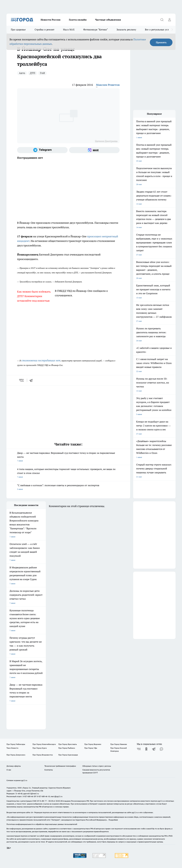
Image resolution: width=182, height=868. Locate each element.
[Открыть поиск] (162, 20)
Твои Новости (12, 748)
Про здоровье (18, 30)
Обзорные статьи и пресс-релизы (97, 766)
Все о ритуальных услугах (159, 30)
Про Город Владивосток (43, 755)
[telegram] (32, 380)
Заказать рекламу (126, 30)
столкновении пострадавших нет (41, 360)
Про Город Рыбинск (67, 748)
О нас (9, 770)
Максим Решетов (108, 85)
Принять (161, 42)
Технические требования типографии (60, 766)
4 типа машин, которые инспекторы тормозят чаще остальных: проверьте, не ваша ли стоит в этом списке (68, 473)
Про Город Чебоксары (16, 744)
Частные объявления (108, 20)
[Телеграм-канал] (42, 150)
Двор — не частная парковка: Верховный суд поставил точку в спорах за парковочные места (68, 457)
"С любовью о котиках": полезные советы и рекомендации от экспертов (68, 487)
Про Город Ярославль (68, 744)
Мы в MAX (69, 30)
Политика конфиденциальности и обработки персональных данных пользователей (42, 824)
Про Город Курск (40, 748)
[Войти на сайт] (169, 20)
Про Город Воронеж (93, 744)
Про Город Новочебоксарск (44, 744)
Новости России (51, 20)
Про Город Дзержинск (16, 755)
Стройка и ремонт (45, 30)
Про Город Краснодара (68, 755)
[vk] (22, 380)
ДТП (32, 73)
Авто (22, 73)
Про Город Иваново (119, 744)
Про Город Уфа (91, 748)
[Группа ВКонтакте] (139, 749)
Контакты (49, 770)
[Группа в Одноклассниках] (146, 749)
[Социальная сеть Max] (94, 150)
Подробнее (113, 820)
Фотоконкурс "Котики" (96, 30)
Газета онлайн (78, 20)
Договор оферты (14, 766)
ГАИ (42, 73)
